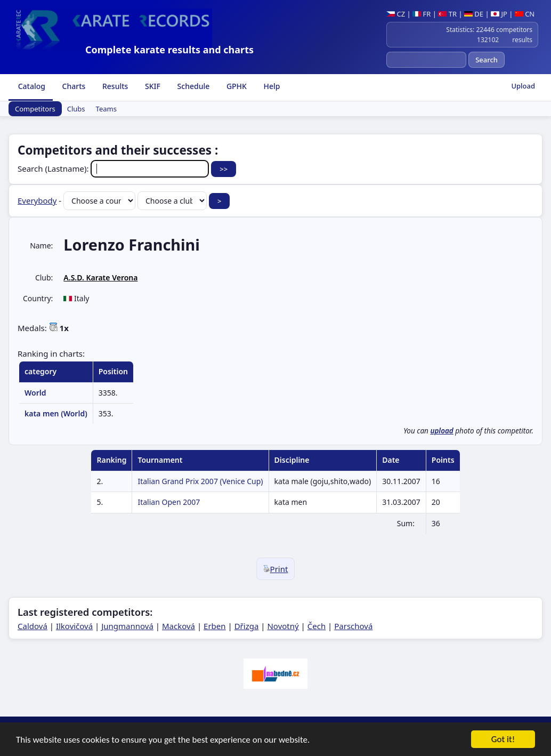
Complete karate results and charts (169, 50)
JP (499, 14)
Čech (317, 626)
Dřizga (247, 626)
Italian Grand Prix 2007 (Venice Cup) (200, 481)
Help (271, 86)
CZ (396, 14)
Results (114, 86)
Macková (179, 626)
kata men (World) (56, 413)
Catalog (31, 86)
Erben (215, 626)
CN (525, 14)
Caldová (33, 626)
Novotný (283, 626)
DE (474, 14)
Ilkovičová (74, 626)
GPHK (236, 86)
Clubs (76, 109)
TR (447, 14)
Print (276, 569)
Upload (523, 86)
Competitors (35, 109)
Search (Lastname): (114, 168)
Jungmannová (127, 626)
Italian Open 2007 (169, 502)
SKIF (152, 86)
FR (422, 14)
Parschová (353, 626)
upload (441, 431)
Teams (106, 109)
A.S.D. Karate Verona (100, 278)
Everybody (37, 200)
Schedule (192, 86)
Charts (73, 86)
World (35, 393)
